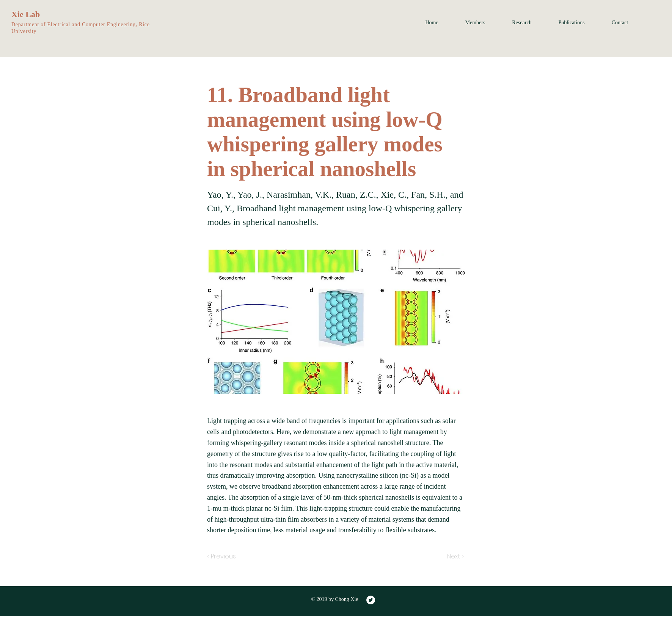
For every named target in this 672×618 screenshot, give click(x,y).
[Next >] (455, 557)
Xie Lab (26, 14)
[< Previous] (223, 557)
